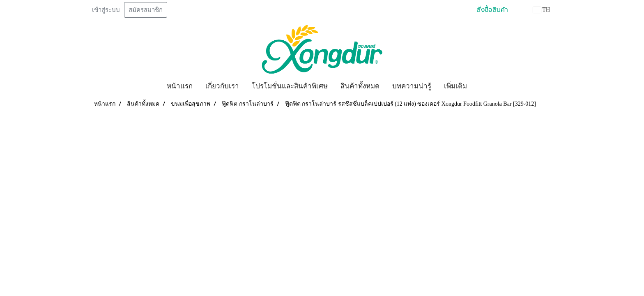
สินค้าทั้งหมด (360, 86)
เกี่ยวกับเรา (222, 86)
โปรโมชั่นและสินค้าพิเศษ (290, 86)
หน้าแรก (180, 86)
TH (542, 10)
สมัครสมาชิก (146, 10)
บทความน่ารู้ (412, 86)
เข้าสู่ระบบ (106, 10)
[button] (481, 86)
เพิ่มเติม (455, 86)
